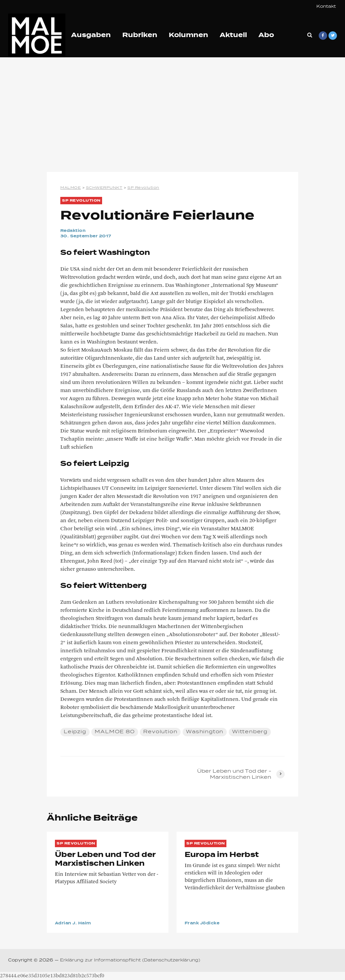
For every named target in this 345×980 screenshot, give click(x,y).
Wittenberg (250, 732)
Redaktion (73, 231)
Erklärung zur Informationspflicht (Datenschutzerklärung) (130, 960)
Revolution (160, 732)
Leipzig (75, 732)
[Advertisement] (172, 115)
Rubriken (140, 35)
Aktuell (233, 35)
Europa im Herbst (222, 855)
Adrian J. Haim (73, 923)
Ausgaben (91, 35)
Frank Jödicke (202, 923)
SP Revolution (81, 201)
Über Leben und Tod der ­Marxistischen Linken (105, 859)
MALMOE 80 (115, 732)
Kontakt (326, 7)
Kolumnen (189, 35)
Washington (205, 732)
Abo (266, 35)
